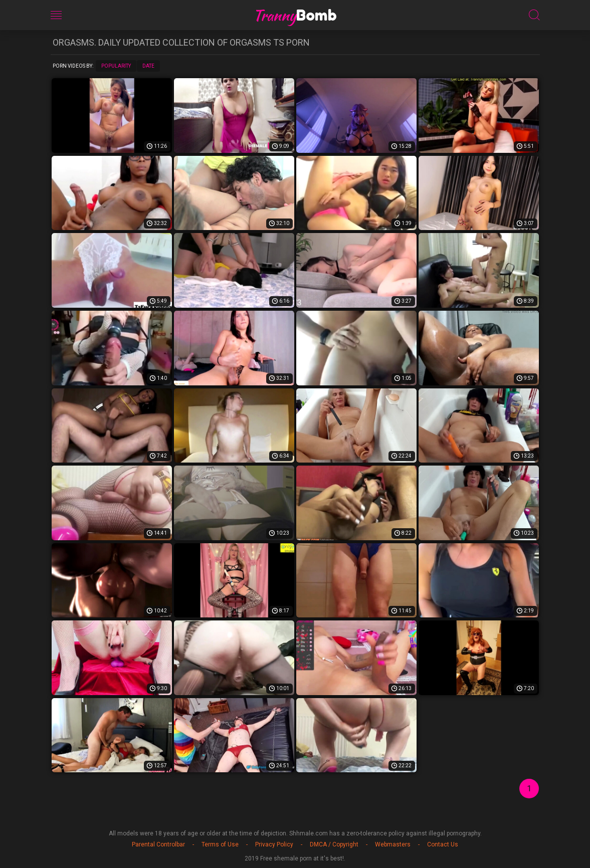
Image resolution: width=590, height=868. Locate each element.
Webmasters (393, 844)
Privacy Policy (274, 844)
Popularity (116, 66)
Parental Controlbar (158, 844)
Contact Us (443, 844)
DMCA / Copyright (334, 844)
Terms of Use (220, 844)
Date (148, 66)
